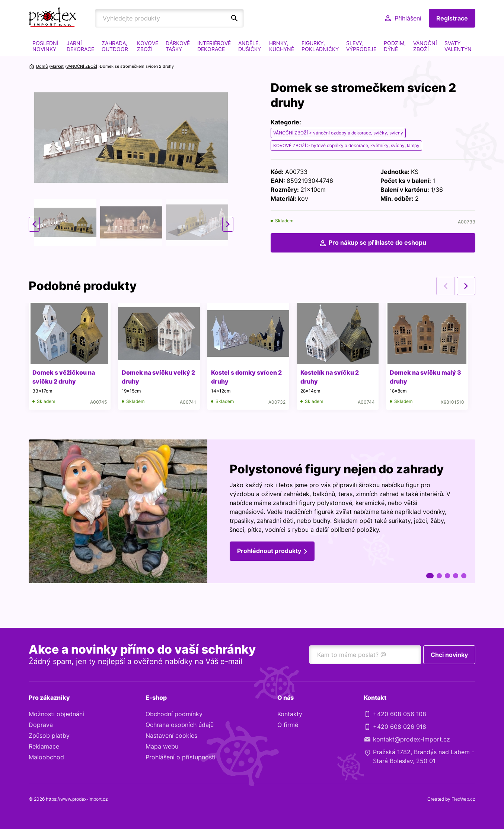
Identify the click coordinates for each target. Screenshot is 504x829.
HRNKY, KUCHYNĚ (282, 46)
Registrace (452, 18)
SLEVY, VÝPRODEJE (361, 46)
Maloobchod (46, 757)
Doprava (41, 725)
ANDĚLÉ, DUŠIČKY (250, 46)
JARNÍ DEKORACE (80, 46)
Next (228, 224)
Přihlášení (408, 18)
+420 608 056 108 (400, 714)
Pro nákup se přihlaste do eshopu (377, 242)
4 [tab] (456, 576)
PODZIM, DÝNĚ (395, 46)
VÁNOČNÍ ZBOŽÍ (425, 46)
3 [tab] (447, 576)
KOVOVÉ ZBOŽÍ (148, 46)
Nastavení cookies (171, 736)
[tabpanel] (252, 511)
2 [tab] (439, 576)
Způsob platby (49, 736)
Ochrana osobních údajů (180, 725)
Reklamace (44, 746)
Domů (42, 66)
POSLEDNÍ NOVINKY (45, 46)
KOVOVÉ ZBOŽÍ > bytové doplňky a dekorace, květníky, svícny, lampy (346, 145)
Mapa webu (162, 746)
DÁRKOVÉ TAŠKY (178, 46)
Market (57, 66)
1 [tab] (430, 576)
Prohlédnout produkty (269, 551)
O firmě (288, 725)
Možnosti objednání (56, 714)
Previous (34, 224)
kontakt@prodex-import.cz (412, 739)
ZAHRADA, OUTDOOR (115, 46)
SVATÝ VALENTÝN (458, 46)
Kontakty (290, 714)
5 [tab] (464, 576)
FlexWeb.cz (463, 799)
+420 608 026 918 (400, 727)
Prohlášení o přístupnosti (181, 757)
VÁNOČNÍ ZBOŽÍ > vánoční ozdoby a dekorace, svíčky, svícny (338, 133)
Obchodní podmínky (174, 714)
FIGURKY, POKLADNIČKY (320, 46)
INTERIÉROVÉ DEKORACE (214, 46)
